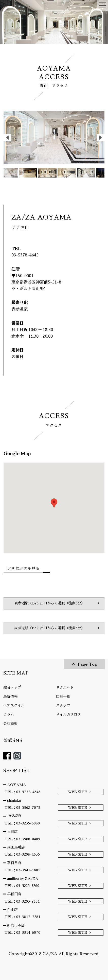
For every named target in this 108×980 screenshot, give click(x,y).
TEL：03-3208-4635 (22, 854)
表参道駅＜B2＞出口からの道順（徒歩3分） (50, 603)
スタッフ (63, 705)
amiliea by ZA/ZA (23, 879)
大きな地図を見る (23, 569)
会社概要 (10, 724)
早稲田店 (14, 894)
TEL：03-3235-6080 (22, 823)
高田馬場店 (16, 847)
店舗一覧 (63, 696)
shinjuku (14, 800)
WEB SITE (77, 792)
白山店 (12, 910)
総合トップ (12, 687)
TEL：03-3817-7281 (22, 917)
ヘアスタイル (14, 705)
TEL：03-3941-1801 (22, 870)
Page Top (87, 664)
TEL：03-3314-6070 (22, 932)
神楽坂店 (14, 816)
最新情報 (10, 696)
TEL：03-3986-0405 (22, 839)
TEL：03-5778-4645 (23, 792)
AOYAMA (17, 785)
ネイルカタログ (68, 714)
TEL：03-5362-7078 (22, 808)
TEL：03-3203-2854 (22, 901)
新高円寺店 (16, 925)
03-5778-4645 (25, 255)
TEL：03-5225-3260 (22, 886)
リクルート (65, 687)
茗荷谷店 (14, 863)
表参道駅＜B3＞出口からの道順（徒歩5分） (49, 628)
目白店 (12, 832)
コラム (9, 714)
